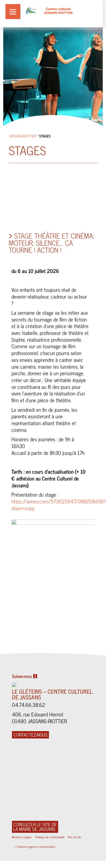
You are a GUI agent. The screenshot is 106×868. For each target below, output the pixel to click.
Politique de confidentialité (50, 837)
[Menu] (13, 12)
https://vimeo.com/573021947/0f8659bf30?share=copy (59, 504)
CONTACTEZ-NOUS (30, 735)
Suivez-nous (24, 676)
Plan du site (74, 837)
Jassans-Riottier (22, 136)
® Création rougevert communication (35, 846)
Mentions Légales (22, 837)
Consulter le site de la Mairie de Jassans (35, 827)
